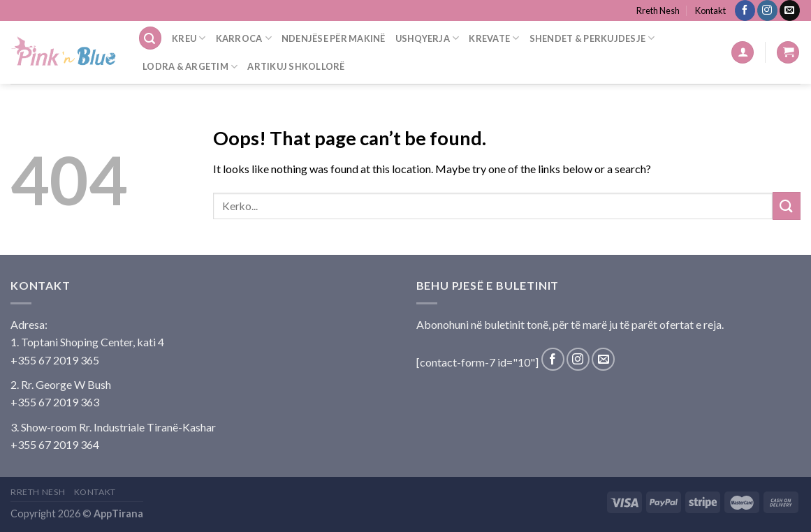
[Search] (150, 38)
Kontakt (710, 10)
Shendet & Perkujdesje (592, 38)
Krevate (494, 38)
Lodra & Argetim (190, 67)
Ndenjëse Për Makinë (334, 38)
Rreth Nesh (658, 10)
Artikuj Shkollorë (296, 66)
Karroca (244, 38)
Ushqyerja (428, 38)
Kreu (189, 38)
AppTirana (118, 513)
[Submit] (787, 206)
